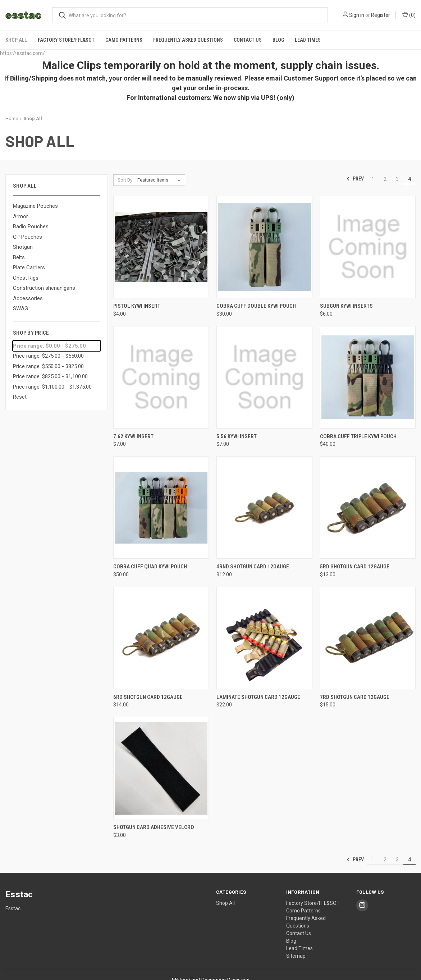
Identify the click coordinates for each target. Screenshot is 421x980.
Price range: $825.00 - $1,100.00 (50, 376)
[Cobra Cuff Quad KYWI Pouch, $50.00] (161, 507)
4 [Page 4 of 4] (409, 178)
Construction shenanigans (44, 287)
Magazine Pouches (35, 205)
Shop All (16, 39)
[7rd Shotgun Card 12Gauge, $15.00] (368, 637)
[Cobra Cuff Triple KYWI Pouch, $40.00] (368, 376)
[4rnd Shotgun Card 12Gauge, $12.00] (264, 507)
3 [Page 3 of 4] (397, 178)
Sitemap (296, 955)
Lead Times (308, 39)
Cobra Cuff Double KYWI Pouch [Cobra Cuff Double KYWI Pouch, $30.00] (256, 305)
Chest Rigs (26, 277)
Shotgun (23, 246)
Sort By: (125, 179)
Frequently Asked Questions (188, 39)
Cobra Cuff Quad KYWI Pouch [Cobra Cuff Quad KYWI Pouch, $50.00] (150, 565)
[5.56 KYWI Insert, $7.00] (264, 376)
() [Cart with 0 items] (409, 15)
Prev (355, 178)
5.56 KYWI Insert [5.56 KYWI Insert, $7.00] (237, 435)
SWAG (20, 307)
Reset (20, 396)
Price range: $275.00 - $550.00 (48, 355)
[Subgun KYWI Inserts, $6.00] (368, 246)
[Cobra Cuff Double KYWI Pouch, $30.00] (264, 246)
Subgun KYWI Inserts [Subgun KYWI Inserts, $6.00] (346, 305)
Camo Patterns (124, 39)
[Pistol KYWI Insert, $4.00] (161, 246)
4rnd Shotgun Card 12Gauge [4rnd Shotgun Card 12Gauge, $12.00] (253, 565)
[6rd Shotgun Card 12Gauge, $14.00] (161, 637)
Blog (278, 39)
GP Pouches (28, 236)
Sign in (357, 15)
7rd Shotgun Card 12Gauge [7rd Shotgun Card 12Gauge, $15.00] (355, 696)
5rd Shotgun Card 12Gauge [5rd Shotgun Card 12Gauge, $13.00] (355, 565)
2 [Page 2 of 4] (385, 178)
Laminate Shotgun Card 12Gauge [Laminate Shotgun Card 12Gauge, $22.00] (258, 696)
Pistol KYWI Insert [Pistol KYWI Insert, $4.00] (137, 305)
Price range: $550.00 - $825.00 (48, 365)
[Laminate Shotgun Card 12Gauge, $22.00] (264, 637)
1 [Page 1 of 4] (373, 178)
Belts (19, 256)
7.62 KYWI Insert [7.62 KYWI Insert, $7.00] (133, 435)
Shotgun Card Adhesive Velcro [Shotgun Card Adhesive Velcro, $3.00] (154, 826)
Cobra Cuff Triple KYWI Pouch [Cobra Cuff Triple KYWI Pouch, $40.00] (358, 435)
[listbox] (161, 179)
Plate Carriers (29, 266)
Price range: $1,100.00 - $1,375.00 (52, 386)
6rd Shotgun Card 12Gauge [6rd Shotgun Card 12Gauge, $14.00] (148, 696)
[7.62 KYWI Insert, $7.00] (161, 376)
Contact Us (248, 39)
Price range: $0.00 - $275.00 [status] (49, 345)
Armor (20, 215)
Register (381, 15)
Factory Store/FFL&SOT (66, 39)
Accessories (28, 297)
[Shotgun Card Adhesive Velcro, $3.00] (161, 767)
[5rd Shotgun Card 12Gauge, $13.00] (368, 507)
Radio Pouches (31, 225)
